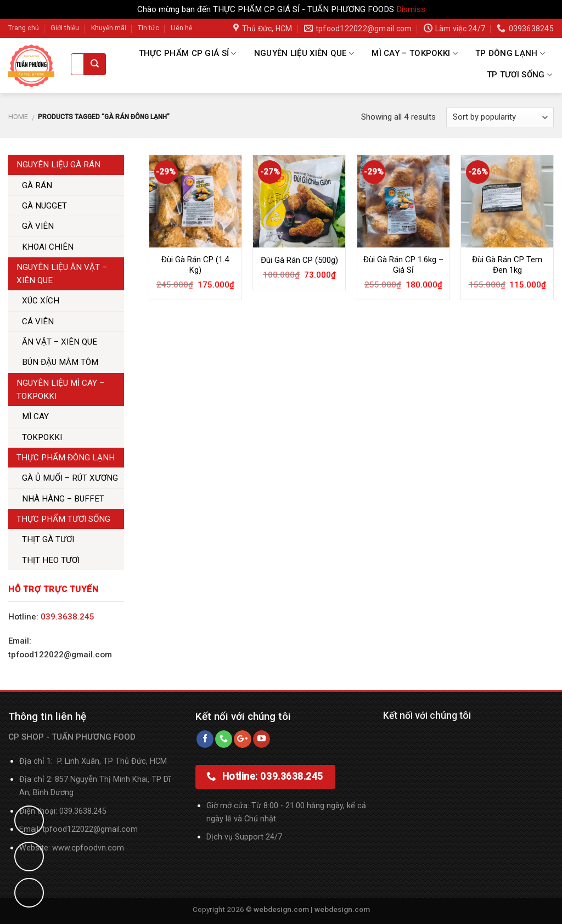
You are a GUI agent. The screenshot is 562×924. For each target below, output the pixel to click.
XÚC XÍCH (41, 301)
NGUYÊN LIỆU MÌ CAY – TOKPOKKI (60, 390)
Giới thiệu (65, 28)
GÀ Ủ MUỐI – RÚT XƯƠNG (70, 478)
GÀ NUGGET (44, 206)
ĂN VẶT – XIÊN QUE (60, 342)
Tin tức (148, 28)
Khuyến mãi (109, 28)
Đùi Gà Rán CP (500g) (299, 260)
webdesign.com (342, 909)
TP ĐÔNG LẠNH (510, 53)
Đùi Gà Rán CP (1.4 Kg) (195, 265)
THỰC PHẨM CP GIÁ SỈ (188, 53)
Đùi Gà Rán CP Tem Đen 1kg (507, 265)
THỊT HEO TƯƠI (51, 560)
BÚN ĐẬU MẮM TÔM (60, 362)
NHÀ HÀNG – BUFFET (63, 499)
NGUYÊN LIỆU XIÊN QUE (304, 53)
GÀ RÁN (37, 185)
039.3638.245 (68, 617)
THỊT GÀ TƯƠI (48, 539)
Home (18, 117)
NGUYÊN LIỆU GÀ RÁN (58, 165)
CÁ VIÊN (38, 322)
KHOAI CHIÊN (48, 247)
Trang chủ (24, 28)
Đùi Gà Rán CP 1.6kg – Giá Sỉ (403, 265)
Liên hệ (181, 28)
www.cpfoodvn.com (88, 848)
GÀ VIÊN (38, 226)
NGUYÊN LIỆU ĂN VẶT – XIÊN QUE (62, 274)
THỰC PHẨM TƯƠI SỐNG (63, 519)
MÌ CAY (35, 416)
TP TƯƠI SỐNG (519, 75)
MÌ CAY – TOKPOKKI (415, 53)
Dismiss (411, 9)
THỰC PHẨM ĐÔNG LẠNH (66, 458)
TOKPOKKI (42, 437)
